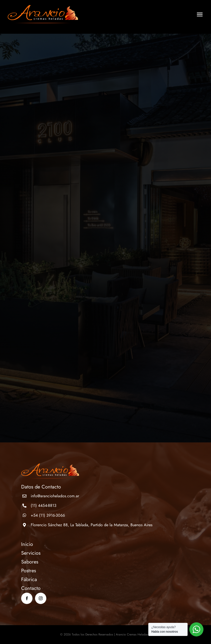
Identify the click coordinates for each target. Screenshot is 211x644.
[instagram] (41, 598)
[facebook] (27, 598)
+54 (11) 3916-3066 (48, 515)
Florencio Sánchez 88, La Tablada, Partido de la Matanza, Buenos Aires (92, 525)
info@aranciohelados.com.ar (55, 496)
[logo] (43, 7)
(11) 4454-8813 (44, 505)
